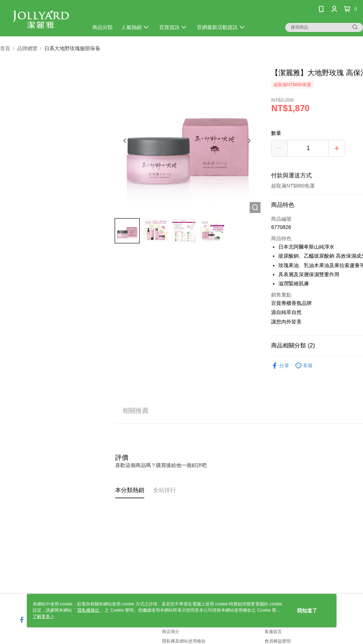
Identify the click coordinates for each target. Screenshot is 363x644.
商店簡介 (171, 632)
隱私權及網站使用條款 (184, 641)
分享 (280, 366)
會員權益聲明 (278, 641)
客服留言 (273, 632)
